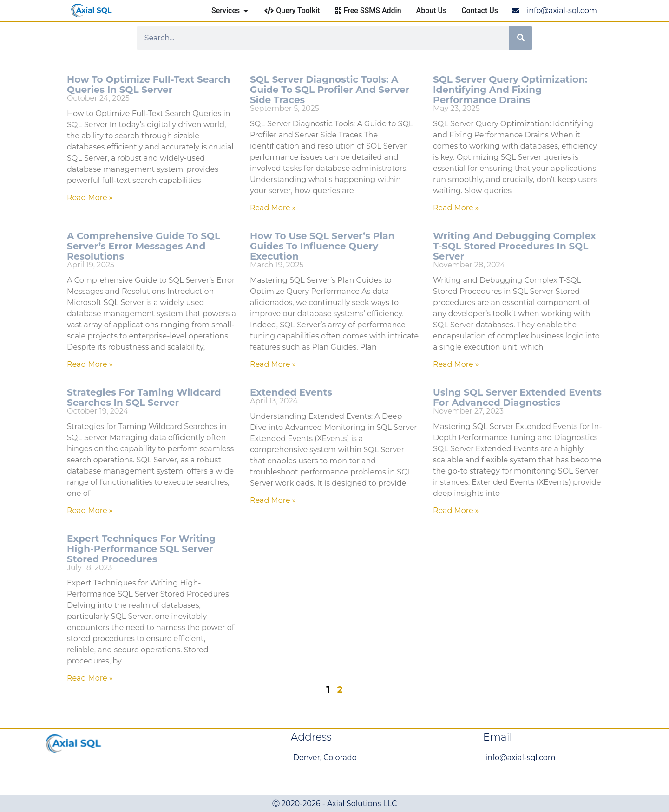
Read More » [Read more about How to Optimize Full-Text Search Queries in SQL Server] (90, 198)
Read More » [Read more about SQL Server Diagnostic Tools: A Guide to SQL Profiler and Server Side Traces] (273, 208)
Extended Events (291, 392)
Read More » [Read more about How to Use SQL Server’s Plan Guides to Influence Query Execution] (273, 364)
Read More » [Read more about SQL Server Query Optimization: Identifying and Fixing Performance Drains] (456, 208)
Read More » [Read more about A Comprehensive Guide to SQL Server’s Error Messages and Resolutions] (90, 364)
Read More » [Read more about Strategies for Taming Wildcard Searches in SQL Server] (90, 510)
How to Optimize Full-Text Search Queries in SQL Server (148, 84)
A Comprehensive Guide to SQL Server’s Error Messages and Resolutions (144, 246)
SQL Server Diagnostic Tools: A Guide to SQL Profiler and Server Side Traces (330, 90)
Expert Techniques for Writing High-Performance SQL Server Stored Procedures (141, 549)
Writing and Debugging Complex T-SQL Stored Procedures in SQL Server (515, 246)
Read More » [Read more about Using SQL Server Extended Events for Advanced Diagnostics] (456, 510)
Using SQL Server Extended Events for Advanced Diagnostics (517, 397)
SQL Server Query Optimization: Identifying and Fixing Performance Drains (510, 90)
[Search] (521, 38)
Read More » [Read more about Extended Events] (273, 500)
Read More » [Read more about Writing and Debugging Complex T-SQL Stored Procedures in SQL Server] (456, 364)
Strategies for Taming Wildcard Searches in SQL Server (144, 397)
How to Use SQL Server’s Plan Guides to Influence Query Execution (322, 246)
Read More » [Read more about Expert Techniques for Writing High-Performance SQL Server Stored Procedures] (90, 678)
